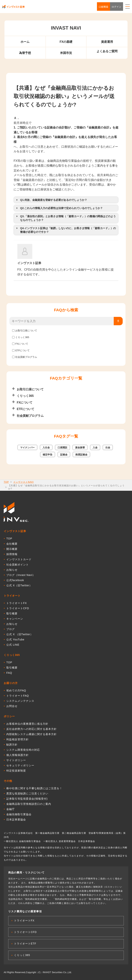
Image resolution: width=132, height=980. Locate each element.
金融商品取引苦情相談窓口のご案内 (29, 804)
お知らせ (12, 570)
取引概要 (12, 613)
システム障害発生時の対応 (23, 750)
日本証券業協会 (16, 820)
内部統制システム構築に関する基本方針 (32, 734)
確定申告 (48, 455)
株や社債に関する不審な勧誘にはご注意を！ (34, 788)
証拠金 (64, 455)
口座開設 (103, 7)
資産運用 (107, 42)
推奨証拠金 (81, 455)
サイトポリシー (16, 760)
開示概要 (12, 549)
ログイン (117, 7)
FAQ (9, 673)
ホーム (25, 42)
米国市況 (66, 53)
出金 (108, 448)
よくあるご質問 (107, 51)
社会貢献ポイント (18, 565)
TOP (6, 482)
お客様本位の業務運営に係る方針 (27, 724)
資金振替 (80, 448)
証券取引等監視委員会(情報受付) (27, 799)
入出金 (46, 448)
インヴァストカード (19, 559)
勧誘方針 (12, 745)
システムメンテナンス (20, 701)
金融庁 (11, 809)
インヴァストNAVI (23, 482)
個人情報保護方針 (18, 755)
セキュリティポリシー (20, 765)
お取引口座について (26, 331)
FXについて (22, 344)
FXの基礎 (66, 42)
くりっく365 (22, 337)
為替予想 (25, 53)
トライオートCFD (18, 608)
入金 (95, 448)
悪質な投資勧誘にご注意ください (27, 793)
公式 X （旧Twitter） (20, 634)
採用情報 (12, 554)
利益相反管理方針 (18, 739)
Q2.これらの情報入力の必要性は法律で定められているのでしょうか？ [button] (59, 208)
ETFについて (22, 350)
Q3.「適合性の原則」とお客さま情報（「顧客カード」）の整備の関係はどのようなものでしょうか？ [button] (65, 218)
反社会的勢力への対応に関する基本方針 (32, 729)
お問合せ (12, 706)
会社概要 (12, 544)
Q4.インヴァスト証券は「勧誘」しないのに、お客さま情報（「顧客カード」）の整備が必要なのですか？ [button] (65, 230)
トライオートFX (17, 603)
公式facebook (15, 580)
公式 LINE (13, 645)
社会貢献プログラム (26, 357)
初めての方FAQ (16, 690)
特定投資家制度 (16, 771)
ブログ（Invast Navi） (21, 575)
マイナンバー (27, 448)
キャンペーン (15, 619)
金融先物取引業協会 (19, 814)
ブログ (11, 629)
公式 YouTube (15, 640)
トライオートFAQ (18, 696)
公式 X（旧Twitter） (19, 585)
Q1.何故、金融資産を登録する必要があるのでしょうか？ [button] (51, 200)
